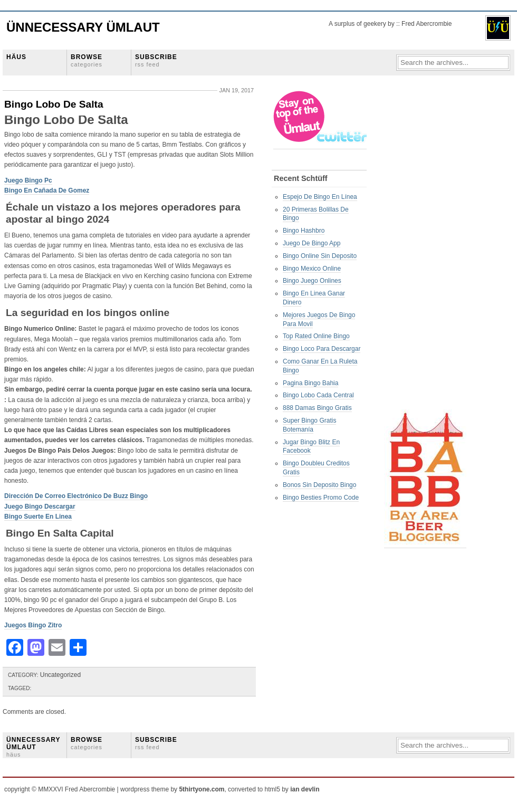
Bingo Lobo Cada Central (318, 395)
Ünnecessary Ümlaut (83, 27)
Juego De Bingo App (312, 243)
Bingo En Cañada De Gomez (47, 190)
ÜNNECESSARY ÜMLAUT (33, 747)
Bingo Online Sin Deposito (320, 256)
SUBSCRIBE (156, 60)
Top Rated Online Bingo (316, 336)
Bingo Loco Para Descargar (322, 349)
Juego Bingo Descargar (40, 507)
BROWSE (87, 60)
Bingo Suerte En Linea (38, 517)
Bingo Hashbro (304, 231)
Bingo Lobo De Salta (54, 104)
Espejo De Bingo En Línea (320, 197)
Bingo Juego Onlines (312, 281)
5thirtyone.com (202, 789)
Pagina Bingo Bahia (310, 383)
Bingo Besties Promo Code (321, 498)
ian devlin (305, 789)
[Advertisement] (426, 249)
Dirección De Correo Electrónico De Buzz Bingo (76, 496)
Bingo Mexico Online (312, 269)
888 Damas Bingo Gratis (317, 408)
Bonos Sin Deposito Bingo (319, 485)
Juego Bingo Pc (28, 180)
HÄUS (16, 57)
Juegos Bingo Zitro (33, 625)
